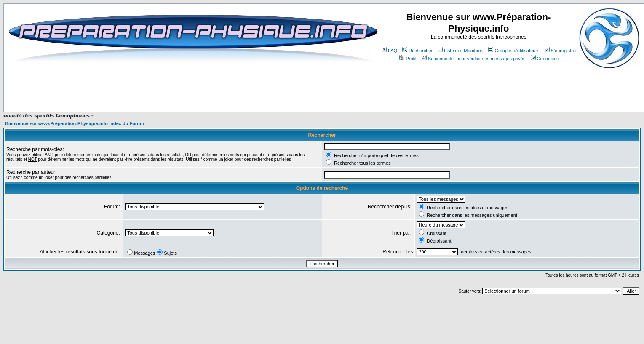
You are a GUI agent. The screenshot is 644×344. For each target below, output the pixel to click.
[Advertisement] (169, 87)
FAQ (389, 51)
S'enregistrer (561, 51)
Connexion (545, 59)
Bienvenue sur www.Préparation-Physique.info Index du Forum (75, 123)
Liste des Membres (460, 51)
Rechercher (417, 51)
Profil (408, 59)
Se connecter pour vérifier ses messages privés (474, 59)
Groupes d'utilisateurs (514, 51)
